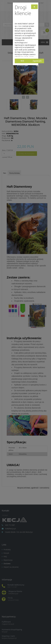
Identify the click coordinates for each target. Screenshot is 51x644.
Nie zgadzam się (23, 61)
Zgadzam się (37, 61)
